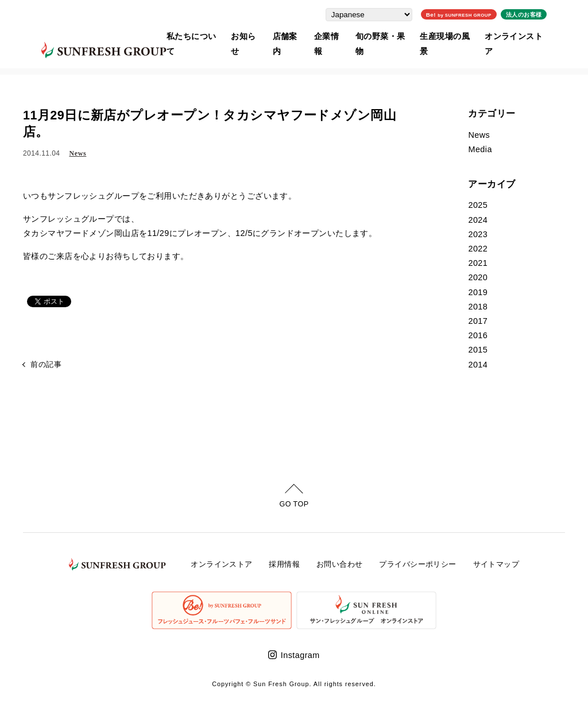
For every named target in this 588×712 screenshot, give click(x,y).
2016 (478, 335)
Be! (477, 13)
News (78, 153)
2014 (478, 365)
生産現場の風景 (460, 35)
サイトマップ (496, 564)
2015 (478, 350)
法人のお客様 (542, 13)
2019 (478, 292)
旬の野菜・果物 (391, 35)
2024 (478, 220)
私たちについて (192, 35)
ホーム (33, 65)
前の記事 (46, 365)
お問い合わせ (340, 564)
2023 (478, 234)
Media (480, 149)
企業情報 (335, 35)
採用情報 (284, 564)
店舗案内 (292, 35)
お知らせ (248, 35)
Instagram (300, 655)
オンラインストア (532, 35)
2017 (478, 321)
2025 (478, 205)
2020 (478, 277)
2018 (478, 307)
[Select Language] (387, 13)
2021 (478, 263)
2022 (478, 249)
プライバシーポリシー (417, 564)
